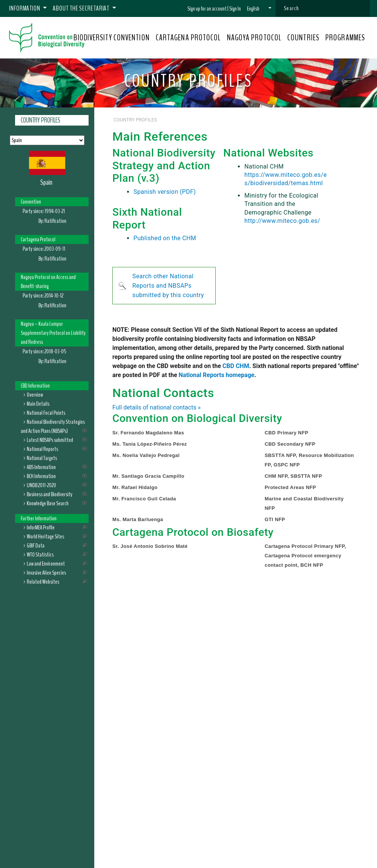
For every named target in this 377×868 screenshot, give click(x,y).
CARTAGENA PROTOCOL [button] (188, 38)
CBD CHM (236, 366)
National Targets (42, 458)
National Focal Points (46, 413)
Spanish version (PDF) (165, 192)
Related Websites (43, 582)
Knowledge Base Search (48, 503)
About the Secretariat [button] (82, 8)
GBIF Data (36, 546)
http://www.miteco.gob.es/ (282, 221)
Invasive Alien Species (46, 573)
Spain (46, 182)
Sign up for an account (207, 9)
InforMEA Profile (41, 528)
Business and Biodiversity (50, 494)
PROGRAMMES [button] (345, 38)
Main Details (38, 404)
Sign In (235, 9)
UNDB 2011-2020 (41, 485)
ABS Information (41, 467)
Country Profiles (41, 120)
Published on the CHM (165, 238)
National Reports (42, 449)
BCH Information (41, 476)
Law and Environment (46, 564)
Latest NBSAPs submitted (50, 440)
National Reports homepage (217, 375)
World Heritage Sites (45, 537)
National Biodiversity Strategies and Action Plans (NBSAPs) (53, 426)
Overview (35, 395)
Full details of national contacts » (156, 407)
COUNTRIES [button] (303, 38)
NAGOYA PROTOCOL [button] (254, 38)
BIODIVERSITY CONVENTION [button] (111, 38)
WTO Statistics (40, 555)
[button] (259, 9)
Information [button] (25, 8)
